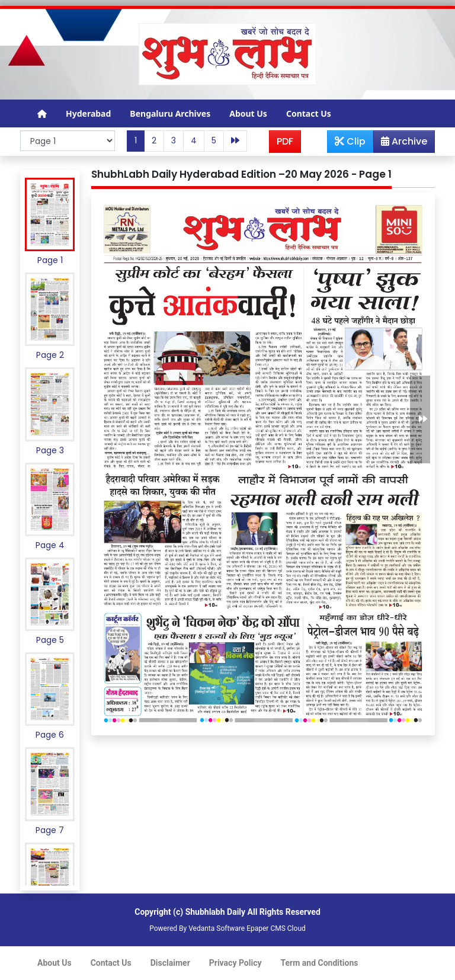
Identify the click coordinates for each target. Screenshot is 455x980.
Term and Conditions (320, 963)
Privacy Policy (235, 963)
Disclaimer (170, 963)
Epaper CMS (266, 928)
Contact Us (309, 113)
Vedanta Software (217, 928)
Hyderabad (88, 113)
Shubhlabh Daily (215, 912)
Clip (350, 141)
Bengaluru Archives (170, 113)
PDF (285, 141)
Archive (400, 143)
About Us (248, 113)
